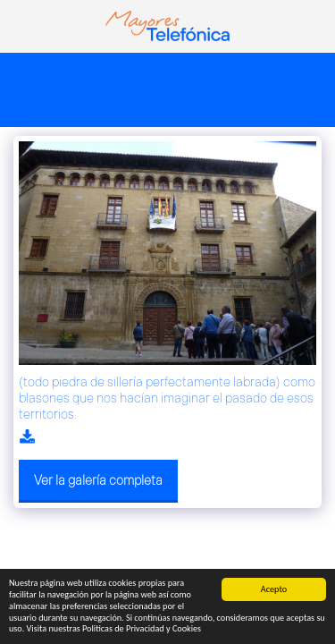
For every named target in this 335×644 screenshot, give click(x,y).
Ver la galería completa (98, 480)
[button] (20, 25)
